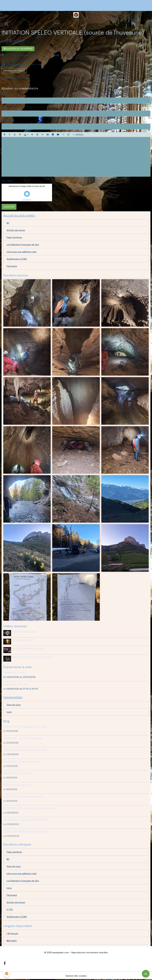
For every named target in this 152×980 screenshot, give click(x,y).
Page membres (14, 237)
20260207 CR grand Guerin (21, 762)
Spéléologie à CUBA (17, 259)
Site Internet (8, 121)
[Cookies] (7, 974)
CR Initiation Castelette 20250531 (25, 820)
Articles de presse (16, 230)
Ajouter (9, 207)
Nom (4, 95)
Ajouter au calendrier (18, 49)
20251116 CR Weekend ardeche (23, 797)
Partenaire (12, 266)
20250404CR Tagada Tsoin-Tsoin (25, 727)
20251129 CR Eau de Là (18, 785)
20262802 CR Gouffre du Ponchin (25, 750)
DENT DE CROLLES (24, 632)
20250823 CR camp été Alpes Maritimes (30, 808)
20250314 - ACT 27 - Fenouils (23, 738)
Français (12, 933)
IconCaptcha (26, 200)
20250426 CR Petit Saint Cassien (25, 832)
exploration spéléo (14, 71)
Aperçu (78, 135)
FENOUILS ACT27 (23, 640)
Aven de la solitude (15, 684)
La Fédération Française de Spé (23, 244)
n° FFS (10, 909)
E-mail (5, 108)
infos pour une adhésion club (22, 252)
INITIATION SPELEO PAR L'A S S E (33, 657)
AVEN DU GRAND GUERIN (28, 649)
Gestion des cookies (76, 976)
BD (8, 223)
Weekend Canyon (14, 672)
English (12, 941)
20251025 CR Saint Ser (18, 773)
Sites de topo (14, 705)
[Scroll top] (146, 974)
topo (9, 712)
